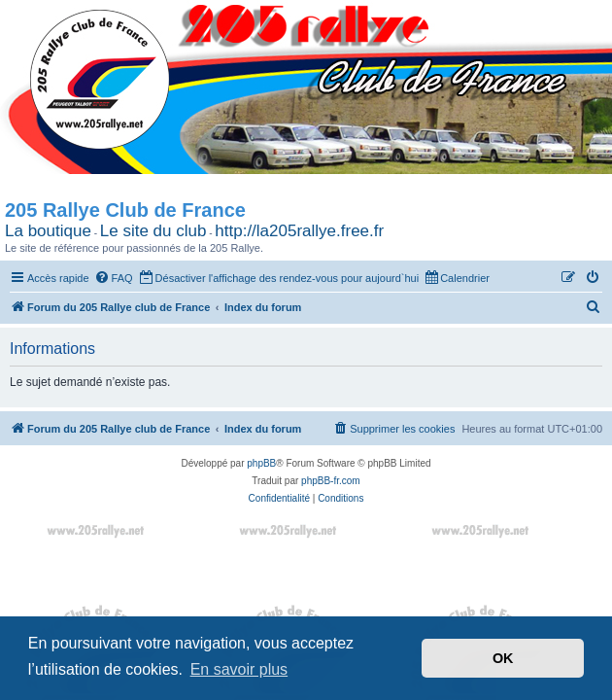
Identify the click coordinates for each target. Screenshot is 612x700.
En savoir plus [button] (239, 669)
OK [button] (503, 658)
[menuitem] (114, 278)
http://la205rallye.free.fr (299, 231)
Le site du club (153, 231)
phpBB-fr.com (331, 481)
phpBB (261, 463)
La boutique (48, 231)
